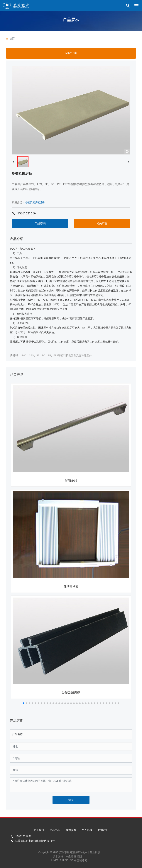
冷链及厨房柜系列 (35, 202)
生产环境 (87, 830)
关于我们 (39, 830)
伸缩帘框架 (71, 587)
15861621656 (27, 213)
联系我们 (103, 830)
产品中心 (55, 830)
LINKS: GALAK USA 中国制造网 (69, 860)
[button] (24, 703)
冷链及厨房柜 (71, 693)
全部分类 (71, 53)
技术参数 (71, 830)
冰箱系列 (71, 480)
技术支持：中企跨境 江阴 (67, 856)
